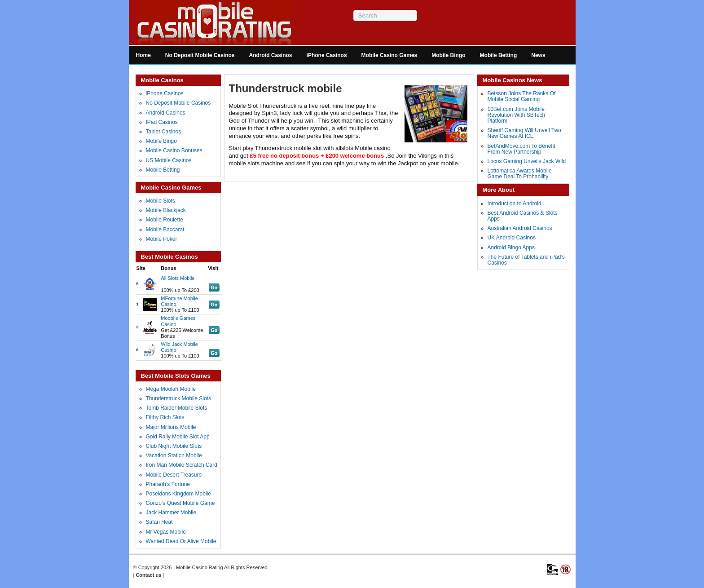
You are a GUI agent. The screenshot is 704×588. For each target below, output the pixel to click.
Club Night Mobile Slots (174, 446)
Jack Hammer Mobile (171, 513)
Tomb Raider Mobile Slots (177, 408)
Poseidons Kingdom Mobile (178, 494)
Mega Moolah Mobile (171, 389)
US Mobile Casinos (169, 160)
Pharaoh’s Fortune (168, 484)
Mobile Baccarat (165, 230)
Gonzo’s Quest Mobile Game (180, 503)
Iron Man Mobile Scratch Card (182, 465)
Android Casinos (271, 55)
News (538, 55)
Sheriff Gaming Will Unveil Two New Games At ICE (524, 133)
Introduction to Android (515, 203)
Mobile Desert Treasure (174, 475)
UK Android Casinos (512, 238)
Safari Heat (159, 522)
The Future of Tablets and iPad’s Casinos (526, 260)
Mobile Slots (161, 201)
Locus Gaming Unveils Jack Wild (527, 161)
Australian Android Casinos (520, 228)
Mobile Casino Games (389, 55)
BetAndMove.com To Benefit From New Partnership (521, 149)
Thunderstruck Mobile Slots (178, 398)
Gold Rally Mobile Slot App (178, 437)
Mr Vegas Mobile (166, 532)
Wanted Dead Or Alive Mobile (181, 541)
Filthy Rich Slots (165, 417)
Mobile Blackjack (166, 210)
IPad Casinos (162, 122)
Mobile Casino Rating (200, 567)
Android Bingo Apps (511, 248)
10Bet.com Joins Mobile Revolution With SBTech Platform (517, 115)
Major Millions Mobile (171, 427)
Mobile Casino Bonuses (174, 150)
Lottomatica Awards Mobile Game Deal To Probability (520, 174)
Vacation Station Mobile (174, 455)
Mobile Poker (162, 239)
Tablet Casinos (164, 132)
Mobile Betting (499, 55)
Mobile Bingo (448, 55)
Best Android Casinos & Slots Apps (523, 216)
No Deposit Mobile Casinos (200, 55)
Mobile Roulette (165, 220)
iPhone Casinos (327, 55)
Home (143, 55)
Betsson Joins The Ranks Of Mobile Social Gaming (522, 96)
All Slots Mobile (178, 278)
